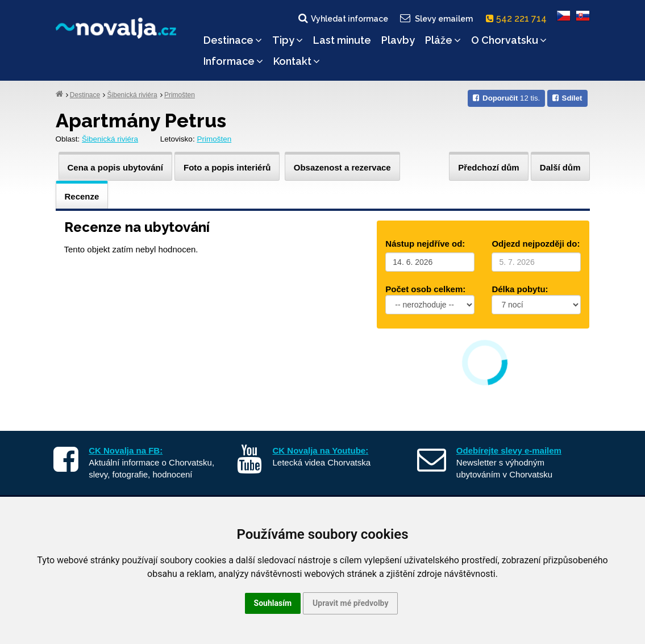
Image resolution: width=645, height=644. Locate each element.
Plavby (398, 40)
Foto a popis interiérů (227, 167)
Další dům (560, 167)
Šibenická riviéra (132, 95)
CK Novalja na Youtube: (321, 450)
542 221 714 (519, 18)
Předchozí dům (489, 167)
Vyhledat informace (342, 18)
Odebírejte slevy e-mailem (509, 450)
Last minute (342, 40)
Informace (233, 61)
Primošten (180, 95)
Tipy (288, 40)
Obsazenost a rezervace (342, 167)
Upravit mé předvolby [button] (350, 603)
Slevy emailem (435, 18)
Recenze (82, 196)
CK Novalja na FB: (126, 450)
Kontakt (297, 61)
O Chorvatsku (509, 40)
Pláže (443, 40)
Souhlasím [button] (273, 603)
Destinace (233, 40)
